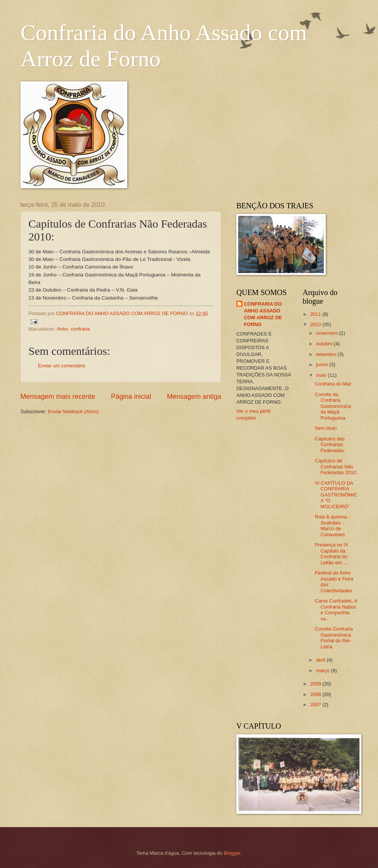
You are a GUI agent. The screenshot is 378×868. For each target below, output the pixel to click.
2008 (316, 694)
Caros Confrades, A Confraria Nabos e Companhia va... (336, 610)
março (323, 671)
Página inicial (131, 397)
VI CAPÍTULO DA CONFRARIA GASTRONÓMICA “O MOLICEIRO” (336, 495)
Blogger (232, 853)
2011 (316, 314)
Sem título (326, 428)
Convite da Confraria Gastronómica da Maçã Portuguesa (333, 406)
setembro (327, 354)
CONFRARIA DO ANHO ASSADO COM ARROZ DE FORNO (263, 314)
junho (323, 365)
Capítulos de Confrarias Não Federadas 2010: (336, 467)
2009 (316, 684)
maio (322, 375)
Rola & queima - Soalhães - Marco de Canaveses (332, 525)
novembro (327, 333)
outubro (325, 344)
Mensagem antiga (194, 397)
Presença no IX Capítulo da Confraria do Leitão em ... (331, 553)
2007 (316, 705)
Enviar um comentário (62, 366)
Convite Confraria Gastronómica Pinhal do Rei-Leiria (334, 638)
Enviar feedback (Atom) (73, 411)
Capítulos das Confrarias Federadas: (330, 445)
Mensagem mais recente (58, 397)
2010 (316, 324)
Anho (62, 329)
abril (321, 660)
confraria (80, 329)
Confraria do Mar (333, 384)
